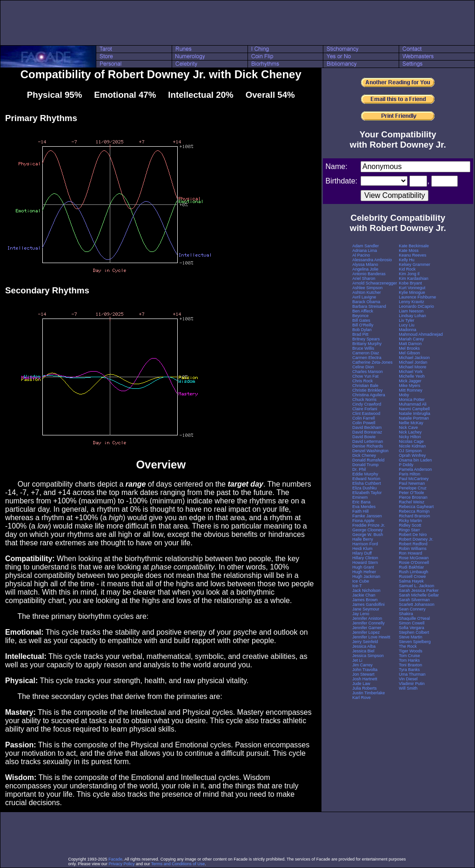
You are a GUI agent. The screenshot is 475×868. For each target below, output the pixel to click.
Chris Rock (362, 381)
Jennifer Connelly (368, 623)
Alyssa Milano (365, 264)
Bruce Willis (363, 348)
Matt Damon (410, 344)
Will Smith (408, 688)
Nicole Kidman (412, 446)
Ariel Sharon (364, 278)
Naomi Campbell (414, 409)
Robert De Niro (413, 535)
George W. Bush (368, 535)
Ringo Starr (409, 530)
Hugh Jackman (366, 576)
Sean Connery (412, 609)
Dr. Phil (359, 469)
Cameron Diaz (366, 353)
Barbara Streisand (369, 306)
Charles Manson (368, 372)
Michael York (411, 372)
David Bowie (364, 437)
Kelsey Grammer (415, 264)
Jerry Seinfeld (365, 642)
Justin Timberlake (368, 693)
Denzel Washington (370, 451)
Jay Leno (361, 614)
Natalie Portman (414, 418)
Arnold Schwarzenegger (375, 283)
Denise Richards (368, 446)
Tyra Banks (409, 670)
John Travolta (365, 670)
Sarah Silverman (414, 600)
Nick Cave (408, 427)
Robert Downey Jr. (416, 539)
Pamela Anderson (415, 469)
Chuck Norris (364, 400)
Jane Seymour (366, 609)
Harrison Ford (365, 544)
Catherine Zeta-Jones (372, 362)
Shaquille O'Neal (414, 618)
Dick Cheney (364, 455)
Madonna (408, 330)
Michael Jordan (413, 362)
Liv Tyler (406, 320)
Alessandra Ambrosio (372, 260)
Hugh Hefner (364, 572)
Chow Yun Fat (365, 376)
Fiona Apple (363, 521)
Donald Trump (365, 465)
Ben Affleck (363, 311)
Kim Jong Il (409, 274)
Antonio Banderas (369, 274)
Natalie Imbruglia (415, 414)
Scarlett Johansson (417, 604)
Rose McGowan (414, 558)
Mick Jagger (410, 381)
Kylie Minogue (412, 292)
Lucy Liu (407, 325)
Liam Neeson (411, 311)
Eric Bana (361, 502)
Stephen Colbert (414, 632)
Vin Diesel (408, 679)
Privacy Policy (121, 864)
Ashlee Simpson (367, 288)
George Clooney (368, 530)
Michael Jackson (414, 358)
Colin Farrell (364, 418)
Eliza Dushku (365, 488)
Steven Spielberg (415, 642)
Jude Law (361, 684)
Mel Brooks (409, 348)
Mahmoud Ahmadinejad (421, 334)
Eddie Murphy (365, 474)
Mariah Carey (411, 339)
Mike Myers (409, 386)
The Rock (408, 646)
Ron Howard (410, 553)
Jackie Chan (364, 595)
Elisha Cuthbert (367, 483)
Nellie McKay (411, 423)
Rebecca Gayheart (416, 507)
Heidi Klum (362, 549)
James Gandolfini (368, 604)
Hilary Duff (362, 553)
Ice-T (357, 586)
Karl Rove (361, 698)
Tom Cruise (409, 656)
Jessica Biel (363, 651)
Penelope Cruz (413, 488)
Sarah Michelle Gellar (419, 595)
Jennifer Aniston (367, 618)
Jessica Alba (364, 646)
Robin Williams (413, 549)
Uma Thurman (412, 674)
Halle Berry (363, 539)
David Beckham (367, 427)
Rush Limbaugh (413, 572)
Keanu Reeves (412, 255)
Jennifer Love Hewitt (371, 637)
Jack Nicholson (366, 590)
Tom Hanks (409, 660)
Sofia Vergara (411, 628)
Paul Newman (412, 483)
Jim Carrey (362, 665)
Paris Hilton (409, 474)
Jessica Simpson (368, 656)
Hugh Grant (363, 567)
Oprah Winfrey (412, 455)
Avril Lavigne (364, 297)
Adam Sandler (365, 246)
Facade (115, 859)
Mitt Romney (411, 390)
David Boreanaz (367, 432)
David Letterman (368, 441)
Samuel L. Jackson (416, 586)
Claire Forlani (365, 409)
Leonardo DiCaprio (416, 306)
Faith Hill (360, 511)
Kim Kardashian (414, 278)
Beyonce (360, 316)
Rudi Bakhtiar (411, 567)
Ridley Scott (410, 525)
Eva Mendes (364, 507)
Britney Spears (366, 339)
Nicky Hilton (410, 437)
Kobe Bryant (410, 283)
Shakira (406, 614)
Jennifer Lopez (366, 632)
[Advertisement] (238, 23)
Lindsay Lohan (412, 316)
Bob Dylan (362, 330)
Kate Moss (409, 251)
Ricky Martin (410, 521)
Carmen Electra (367, 358)
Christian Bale (365, 386)
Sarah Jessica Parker (419, 590)
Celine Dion (363, 367)
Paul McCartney (414, 479)
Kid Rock (407, 269)
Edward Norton (366, 479)
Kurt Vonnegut (412, 288)
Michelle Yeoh (412, 376)
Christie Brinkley (367, 390)
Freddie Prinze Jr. (369, 525)
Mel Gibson (409, 353)
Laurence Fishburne (417, 297)
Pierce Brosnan (413, 497)
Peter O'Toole (411, 493)
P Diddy (406, 465)
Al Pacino (361, 255)
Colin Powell (364, 423)
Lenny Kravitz (411, 302)
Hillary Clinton (365, 558)
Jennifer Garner (367, 628)
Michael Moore (412, 367)
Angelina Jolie (365, 269)
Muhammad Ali (413, 404)
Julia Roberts (365, 688)
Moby (404, 395)
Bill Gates (361, 320)
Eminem (360, 497)
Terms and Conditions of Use (178, 864)
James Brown (365, 600)
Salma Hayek (411, 581)
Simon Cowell (411, 623)
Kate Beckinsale (414, 246)
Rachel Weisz (411, 502)
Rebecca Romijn (414, 511)
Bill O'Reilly (363, 325)
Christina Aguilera (369, 395)
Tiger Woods (411, 651)
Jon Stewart (363, 674)
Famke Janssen (367, 516)
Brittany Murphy (367, 344)
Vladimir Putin (412, 684)
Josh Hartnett (365, 679)
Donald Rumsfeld (368, 460)
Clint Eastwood (366, 414)
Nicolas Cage (411, 441)
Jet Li (357, 660)
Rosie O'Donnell (414, 563)
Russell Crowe (412, 576)
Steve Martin (411, 637)
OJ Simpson (410, 451)
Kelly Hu (407, 260)
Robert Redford (413, 544)
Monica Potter (412, 400)
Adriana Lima (365, 251)
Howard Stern (365, 563)
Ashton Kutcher (367, 292)
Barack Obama (366, 302)
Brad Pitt (360, 334)
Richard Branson (414, 516)
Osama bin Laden (415, 460)
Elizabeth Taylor (367, 493)
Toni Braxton (410, 665)
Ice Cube (361, 581)
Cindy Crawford (367, 404)
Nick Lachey (410, 432)
